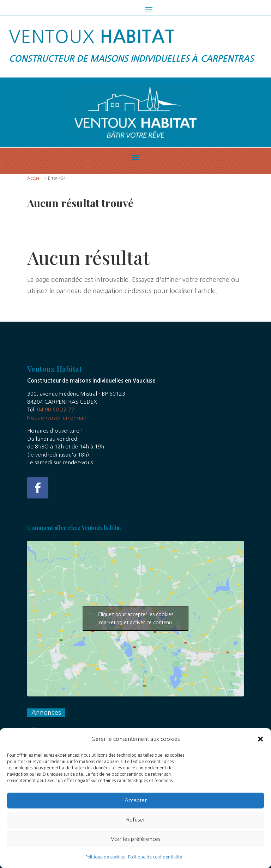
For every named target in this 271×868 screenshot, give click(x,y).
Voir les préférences (135, 850)
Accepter (136, 811)
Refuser (135, 830)
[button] (260, 750)
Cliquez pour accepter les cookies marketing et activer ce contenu (135, 618)
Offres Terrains (49, 730)
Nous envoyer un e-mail (56, 418)
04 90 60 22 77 (56, 410)
